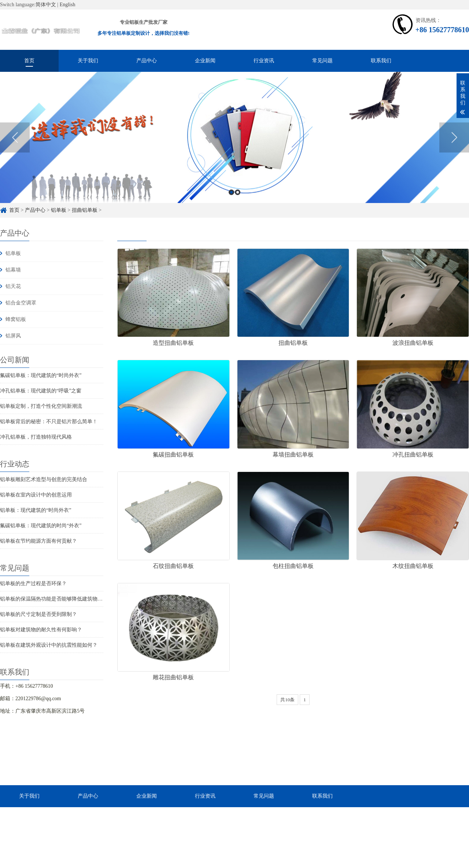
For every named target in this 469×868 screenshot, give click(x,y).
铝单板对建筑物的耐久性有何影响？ (41, 630)
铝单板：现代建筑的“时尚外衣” (36, 510)
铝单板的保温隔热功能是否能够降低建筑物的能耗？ (59, 599)
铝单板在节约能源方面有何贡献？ (38, 541)
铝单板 (13, 253)
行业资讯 (264, 61)
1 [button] (231, 206)
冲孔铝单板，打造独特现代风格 (36, 437)
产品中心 (147, 61)
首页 (29, 61)
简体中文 (46, 5)
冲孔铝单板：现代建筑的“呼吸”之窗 (41, 391)
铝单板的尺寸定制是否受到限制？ (38, 614)
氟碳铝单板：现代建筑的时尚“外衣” (41, 526)
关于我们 (88, 61)
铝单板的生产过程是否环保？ (33, 583)
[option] (234, 151)
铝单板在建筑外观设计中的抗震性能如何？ (49, 645)
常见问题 (322, 61)
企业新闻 (205, 61)
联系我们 (381, 61)
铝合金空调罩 (21, 303)
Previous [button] (15, 151)
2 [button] (238, 206)
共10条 (287, 700)
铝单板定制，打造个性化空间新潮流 (41, 406)
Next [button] (454, 151)
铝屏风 (13, 336)
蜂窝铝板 (16, 319)
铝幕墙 (13, 270)
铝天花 (13, 286)
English (68, 5)
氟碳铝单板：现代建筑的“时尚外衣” (41, 375)
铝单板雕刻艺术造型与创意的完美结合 (44, 479)
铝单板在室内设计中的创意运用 (36, 495)
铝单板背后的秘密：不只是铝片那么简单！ (49, 422)
